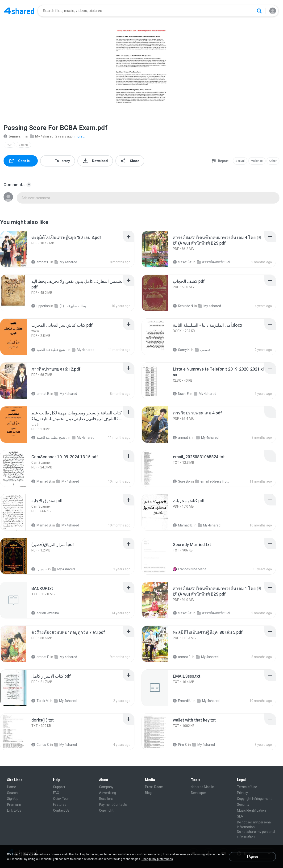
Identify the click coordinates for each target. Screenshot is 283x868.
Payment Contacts (113, 805)
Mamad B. (42, 481)
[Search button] (259, 11)
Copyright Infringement (254, 799)
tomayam (14, 136)
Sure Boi (182, 481)
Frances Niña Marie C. (191, 569)
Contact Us (61, 810)
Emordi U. (183, 701)
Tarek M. (40, 701)
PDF (9, 145)
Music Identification (251, 810)
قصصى (203, 350)
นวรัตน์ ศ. (183, 262)
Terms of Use (247, 787)
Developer (199, 793)
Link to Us (14, 810)
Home (12, 787)
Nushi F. (181, 394)
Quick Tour (61, 799)
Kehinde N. (183, 306)
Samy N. (182, 350)
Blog (148, 793)
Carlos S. (40, 745)
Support (59, 787)
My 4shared (42, 136)
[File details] (19, 249)
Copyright (106, 810)
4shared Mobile (202, 787)
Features (60, 805)
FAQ (56, 793)
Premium (14, 805)
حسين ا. (39, 569)
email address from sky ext (213, 481)
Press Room (154, 787)
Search (12, 793)
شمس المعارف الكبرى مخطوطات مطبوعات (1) (72, 306)
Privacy (242, 793)
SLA (240, 816)
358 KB (23, 145)
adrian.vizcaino (45, 613)
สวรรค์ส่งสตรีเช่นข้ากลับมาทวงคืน (215, 262)
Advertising (108, 793)
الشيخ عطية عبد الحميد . (49, 350)
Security (243, 805)
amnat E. (41, 262)
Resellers (106, 799)
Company (106, 787)
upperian (41, 306)
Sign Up (13, 799)
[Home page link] (19, 11)
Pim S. (180, 745)
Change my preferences (157, 859)
